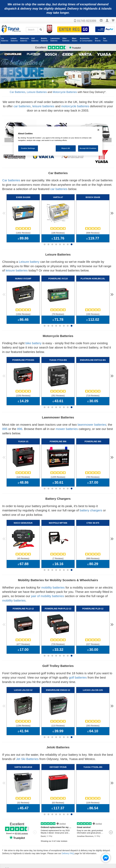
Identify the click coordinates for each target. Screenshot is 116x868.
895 (5, 417)
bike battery (33, 335)
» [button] (112, 212)
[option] (58, 70)
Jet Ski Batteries (27, 732)
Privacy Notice (41, 841)
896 (20, 417)
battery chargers (91, 495)
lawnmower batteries (92, 413)
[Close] (98, 130)
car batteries (22, 106)
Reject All (66, 148)
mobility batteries (53, 568)
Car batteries (11, 180)
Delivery (67, 839)
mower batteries (67, 417)
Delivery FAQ (68, 823)
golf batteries (78, 654)
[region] (58, 141)
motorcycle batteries (75, 106)
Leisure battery (29, 258)
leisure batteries (43, 106)
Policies (39, 843)
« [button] (4, 212)
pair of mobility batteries (48, 577)
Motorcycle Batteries (65, 92)
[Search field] (32, 30)
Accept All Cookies (88, 148)
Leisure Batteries (37, 92)
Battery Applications (71, 841)
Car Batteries (18, 92)
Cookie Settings (42, 839)
